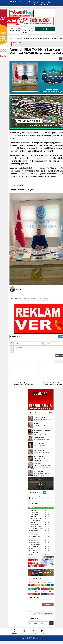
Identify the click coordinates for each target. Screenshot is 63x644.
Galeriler (34, 632)
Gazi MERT (38, 463)
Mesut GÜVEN (39, 444)
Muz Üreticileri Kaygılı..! (40, 434)
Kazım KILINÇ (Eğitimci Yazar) (42, 431)
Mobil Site (14, 632)
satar (39, 299)
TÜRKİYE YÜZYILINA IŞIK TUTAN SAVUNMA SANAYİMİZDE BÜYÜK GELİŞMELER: (39, 467)
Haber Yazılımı (44, 639)
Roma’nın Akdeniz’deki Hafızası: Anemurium (43, 420)
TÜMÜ (51, 413)
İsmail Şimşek (39, 437)
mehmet (33, 299)
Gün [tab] (45, 493)
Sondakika (24, 632)
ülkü (20, 299)
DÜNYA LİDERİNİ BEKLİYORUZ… (42, 439)
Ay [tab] (52, 493)
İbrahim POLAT (39, 450)
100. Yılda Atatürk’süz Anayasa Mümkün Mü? (42, 460)
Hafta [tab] (49, 493)
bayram (45, 299)
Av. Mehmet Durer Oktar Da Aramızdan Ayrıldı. (42, 474)
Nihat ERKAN (39, 472)
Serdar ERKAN (39, 457)
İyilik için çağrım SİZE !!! (40, 446)
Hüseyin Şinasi (39, 417)
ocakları (26, 299)
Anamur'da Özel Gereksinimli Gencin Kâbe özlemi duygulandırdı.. (40, 498)
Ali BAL (36, 424)
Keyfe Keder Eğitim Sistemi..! (42, 452)
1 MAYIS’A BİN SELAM (39, 426)
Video (42, 632)
